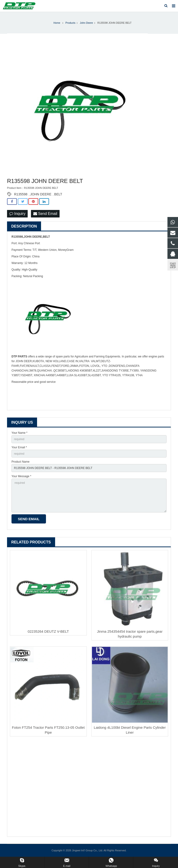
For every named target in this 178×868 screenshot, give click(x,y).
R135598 (21, 194)
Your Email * (19, 447)
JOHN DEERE (41, 194)
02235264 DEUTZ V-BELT (48, 631)
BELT (58, 194)
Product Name (21, 462)
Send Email (45, 214)
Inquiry (17, 214)
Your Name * (19, 433)
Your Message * (21, 476)
